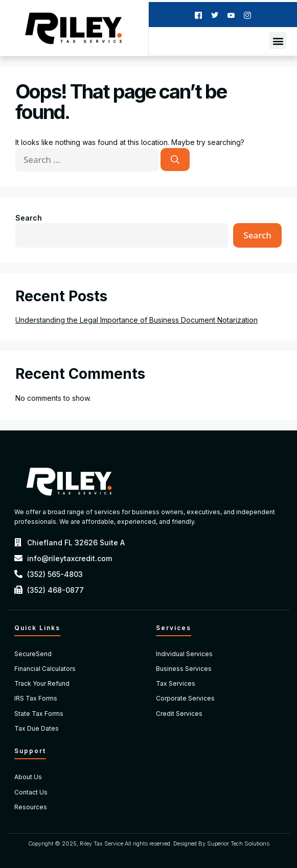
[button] (278, 41)
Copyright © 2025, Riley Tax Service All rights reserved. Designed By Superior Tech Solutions (149, 843)
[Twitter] (215, 15)
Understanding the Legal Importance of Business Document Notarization (136, 320)
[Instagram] (247, 15)
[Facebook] (198, 15)
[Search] (175, 160)
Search (29, 218)
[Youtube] (231, 15)
